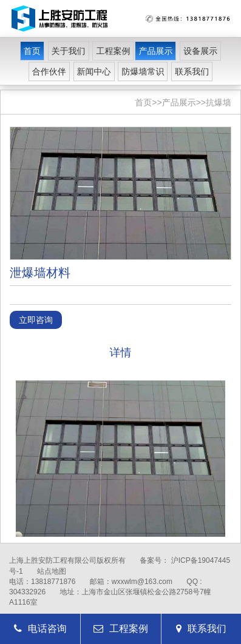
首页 (32, 51)
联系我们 (192, 71)
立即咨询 (36, 320)
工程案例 (113, 51)
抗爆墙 (219, 102)
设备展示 (200, 51)
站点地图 (52, 571)
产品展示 (155, 51)
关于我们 (69, 51)
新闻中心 (94, 71)
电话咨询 (40, 629)
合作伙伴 (49, 71)
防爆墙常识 (143, 71)
